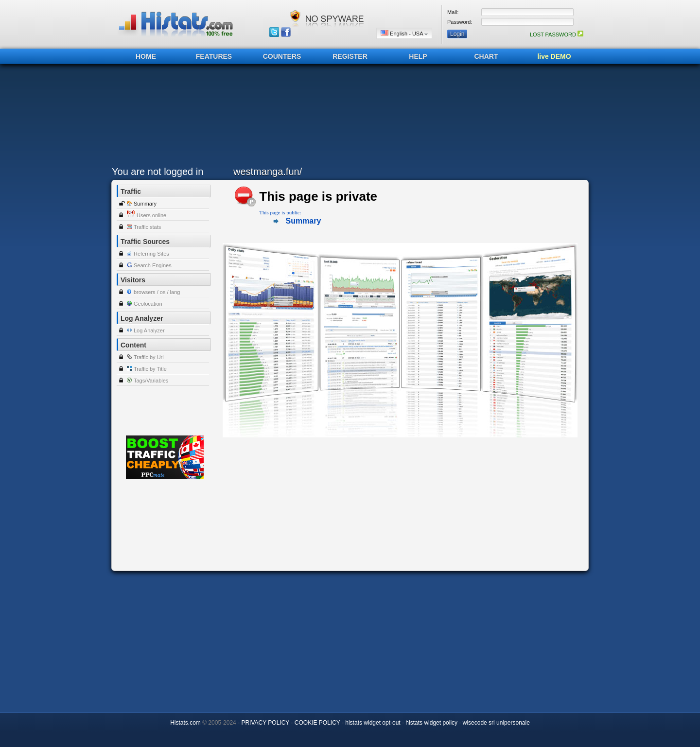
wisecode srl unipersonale (496, 723)
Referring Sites (151, 254)
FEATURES (214, 56)
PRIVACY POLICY (265, 723)
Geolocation (148, 304)
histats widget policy (431, 723)
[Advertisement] (348, 118)
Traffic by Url (149, 357)
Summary (145, 204)
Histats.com (185, 723)
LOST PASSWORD (557, 35)
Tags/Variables (151, 381)
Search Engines (153, 265)
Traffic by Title (150, 369)
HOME (146, 56)
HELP (418, 56)
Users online (151, 215)
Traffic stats (147, 227)
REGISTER (350, 56)
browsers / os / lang (157, 292)
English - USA (404, 33)
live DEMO (554, 56)
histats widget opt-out (373, 723)
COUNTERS (282, 56)
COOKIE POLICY (317, 723)
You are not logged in (157, 172)
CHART (486, 56)
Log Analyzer (149, 330)
